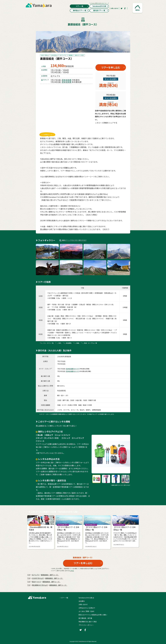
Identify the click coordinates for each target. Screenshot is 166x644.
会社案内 (82, 601)
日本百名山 (54, 55)
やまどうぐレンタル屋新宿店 (57, 293)
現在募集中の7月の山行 (40, 585)
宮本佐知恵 (67, 80)
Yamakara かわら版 (85, 598)
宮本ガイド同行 (79, 55)
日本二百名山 (45, 55)
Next (144, 531)
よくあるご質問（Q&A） (87, 611)
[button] (137, 8)
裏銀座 (71, 55)
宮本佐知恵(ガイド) (73, 369)
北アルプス (63, 55)
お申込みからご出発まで (87, 608)
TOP (29, 575)
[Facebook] (125, 8)
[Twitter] (121, 8)
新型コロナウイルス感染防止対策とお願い (93, 615)
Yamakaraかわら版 (99, 6)
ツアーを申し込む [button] (111, 67)
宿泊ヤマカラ (36, 582)
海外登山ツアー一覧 (80, 10)
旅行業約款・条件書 (85, 618)
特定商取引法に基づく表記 (88, 622)
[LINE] (121, 128)
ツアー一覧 (82, 6)
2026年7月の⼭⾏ (38, 578)
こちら (72, 571)
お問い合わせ (114, 8)
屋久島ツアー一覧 (101, 10)
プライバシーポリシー (86, 625)
